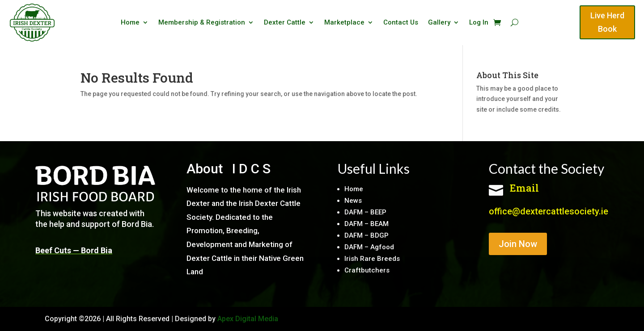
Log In (479, 23)
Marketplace (344, 23)
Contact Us (401, 23)
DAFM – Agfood (369, 247)
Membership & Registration (202, 23)
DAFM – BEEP (365, 212)
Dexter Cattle (285, 23)
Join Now (518, 244)
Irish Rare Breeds (372, 259)
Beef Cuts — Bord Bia (74, 250)
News (353, 201)
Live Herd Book (607, 22)
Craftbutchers (367, 270)
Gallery (439, 23)
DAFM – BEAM (366, 224)
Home (130, 23)
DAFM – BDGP (366, 235)
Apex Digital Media (248, 319)
